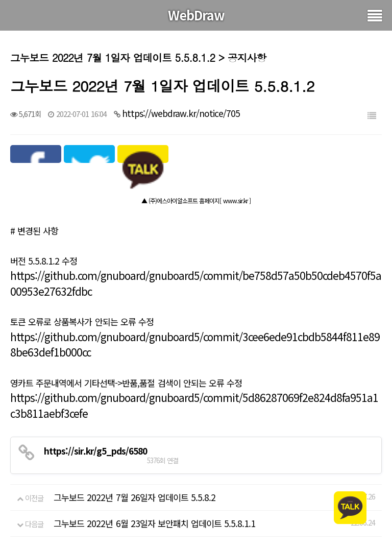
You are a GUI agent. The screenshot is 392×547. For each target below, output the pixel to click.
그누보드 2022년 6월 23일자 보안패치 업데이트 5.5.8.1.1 (154, 523)
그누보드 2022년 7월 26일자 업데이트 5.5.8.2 (134, 497)
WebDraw (196, 15)
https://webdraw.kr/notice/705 (181, 113)
